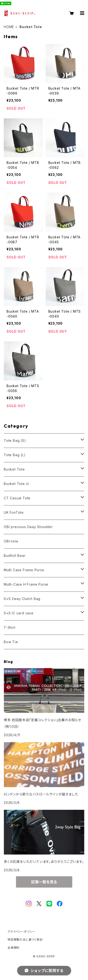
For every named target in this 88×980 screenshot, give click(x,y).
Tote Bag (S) (15, 440)
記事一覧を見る (44, 882)
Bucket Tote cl (16, 484)
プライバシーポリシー (21, 932)
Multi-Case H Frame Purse (26, 584)
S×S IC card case (19, 613)
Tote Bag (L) (15, 455)
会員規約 (13, 948)
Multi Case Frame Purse (24, 570)
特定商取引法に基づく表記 (25, 940)
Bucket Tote (14, 469)
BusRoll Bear (15, 556)
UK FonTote (14, 512)
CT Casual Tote (17, 498)
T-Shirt (10, 627)
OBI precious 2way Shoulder (28, 527)
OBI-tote (11, 541)
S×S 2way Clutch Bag (22, 599)
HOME (9, 27)
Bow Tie (11, 642)
